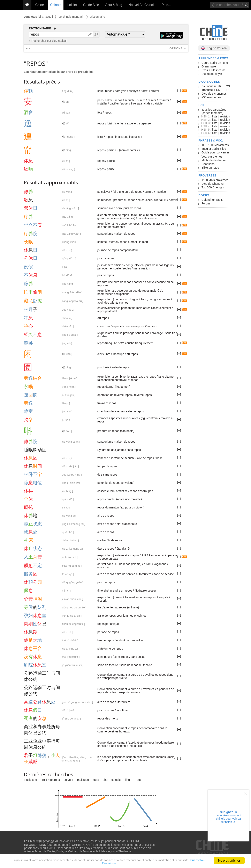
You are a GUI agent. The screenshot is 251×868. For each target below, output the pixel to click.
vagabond (160, 564)
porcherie (103, 367)
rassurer (164, 100)
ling (128, 780)
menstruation (142, 268)
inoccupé (121, 137)
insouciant (136, 137)
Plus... (166, 5)
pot (139, 780)
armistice (122, 491)
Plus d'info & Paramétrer (109, 864)
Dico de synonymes (214, 94)
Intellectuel (31, 780)
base (159, 458)
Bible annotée (210, 168)
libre (107, 354)
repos (109, 91)
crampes (103, 418)
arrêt (145, 91)
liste (215, 116)
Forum (206, 203)
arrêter (155, 91)
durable (102, 336)
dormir (173, 200)
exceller (132, 123)
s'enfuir (120, 123)
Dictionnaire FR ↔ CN (216, 86)
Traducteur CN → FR (215, 90)
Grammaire (209, 66)
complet (116, 780)
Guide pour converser (215, 152)
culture (149, 192)
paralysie (121, 91)
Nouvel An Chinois (142, 5)
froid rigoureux (51, 780)
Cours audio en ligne (215, 63)
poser (125, 103)
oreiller (102, 540)
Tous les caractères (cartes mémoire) (214, 111)
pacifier (114, 103)
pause (111, 161)
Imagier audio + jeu (214, 149)
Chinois (56, 5)
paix (100, 100)
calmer (152, 100)
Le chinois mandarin (71, 17)
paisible (158, 103)
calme (109, 100)
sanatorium (104, 234)
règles (127, 268)
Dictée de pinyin (212, 74)
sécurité (130, 100)
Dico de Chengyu (212, 184)
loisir (110, 123)
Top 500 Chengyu (213, 187)
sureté (141, 100)
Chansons (208, 164)
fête (100, 113)
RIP (144, 555)
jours (96, 780)
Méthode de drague (214, 160)
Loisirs (72, 5)
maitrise (161, 192)
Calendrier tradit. (212, 200)
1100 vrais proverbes (215, 180)
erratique (103, 567)
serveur (69, 780)
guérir (101, 218)
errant (148, 564)
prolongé (157, 333)
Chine (40, 5)
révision (225, 116)
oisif (100, 354)
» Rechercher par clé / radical (48, 41)
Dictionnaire (98, 17)
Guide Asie (91, 5)
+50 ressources (211, 97)
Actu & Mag (114, 5)
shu (105, 780)
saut (100, 91)
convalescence (147, 218)
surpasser (145, 123)
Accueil (48, 17)
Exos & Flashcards (214, 70)
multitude (83, 780)
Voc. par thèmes (212, 157)
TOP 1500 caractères (215, 145)
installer (102, 103)
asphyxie (134, 91)
